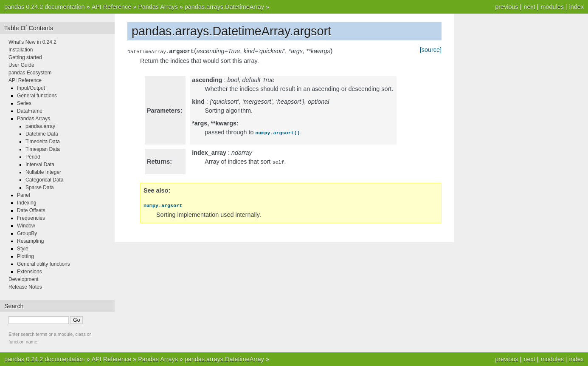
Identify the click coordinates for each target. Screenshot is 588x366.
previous (506, 7)
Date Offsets (31, 210)
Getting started (25, 57)
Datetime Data (42, 134)
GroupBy (27, 233)
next (529, 7)
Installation (21, 50)
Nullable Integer (43, 172)
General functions (37, 96)
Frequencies (31, 218)
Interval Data (40, 165)
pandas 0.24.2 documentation (45, 7)
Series (24, 103)
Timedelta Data (43, 142)
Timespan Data (43, 149)
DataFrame (30, 111)
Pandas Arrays (158, 7)
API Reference (112, 7)
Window (26, 226)
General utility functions (44, 264)
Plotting (25, 256)
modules (552, 7)
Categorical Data (44, 180)
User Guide (21, 65)
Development (24, 279)
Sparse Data (40, 187)
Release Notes (25, 287)
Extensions (30, 272)
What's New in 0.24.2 (32, 42)
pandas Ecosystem (30, 73)
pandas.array (40, 126)
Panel (24, 195)
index (577, 7)
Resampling (30, 241)
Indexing (27, 203)
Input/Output (31, 88)
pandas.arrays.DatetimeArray (224, 7)
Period (33, 157)
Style (23, 249)
